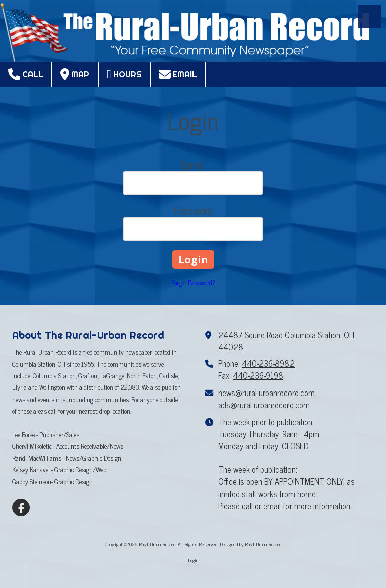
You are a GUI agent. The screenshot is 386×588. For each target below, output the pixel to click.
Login (193, 560)
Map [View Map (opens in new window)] (75, 74)
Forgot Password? (193, 283)
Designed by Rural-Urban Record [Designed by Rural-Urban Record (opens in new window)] (251, 544)
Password (193, 210)
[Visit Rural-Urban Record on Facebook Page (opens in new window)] (21, 507)
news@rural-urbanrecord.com (266, 393)
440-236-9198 (258, 375)
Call (26, 74)
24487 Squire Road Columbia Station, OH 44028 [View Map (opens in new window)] (286, 341)
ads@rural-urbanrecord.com (264, 405)
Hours (124, 74)
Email (178, 74)
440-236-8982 (268, 363)
